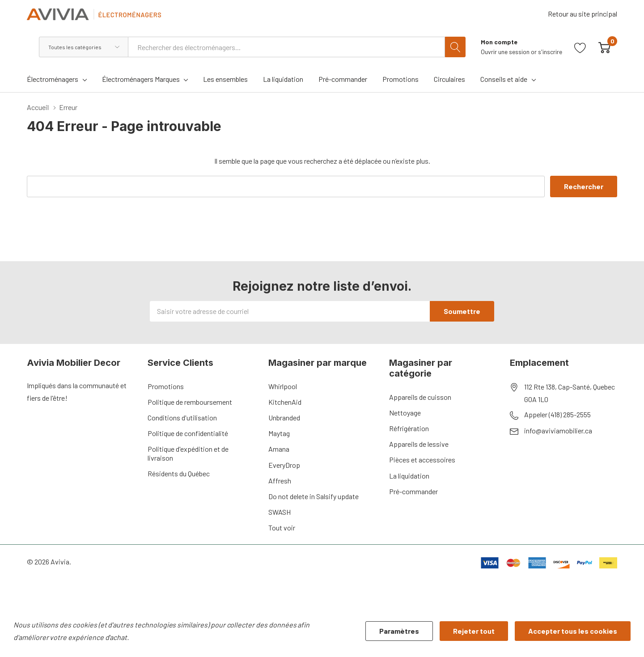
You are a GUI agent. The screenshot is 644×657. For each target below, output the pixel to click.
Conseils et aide (504, 79)
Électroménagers (53, 79)
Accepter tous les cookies (573, 631)
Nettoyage (405, 413)
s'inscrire (550, 52)
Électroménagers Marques (141, 79)
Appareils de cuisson (420, 397)
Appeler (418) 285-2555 (557, 414)
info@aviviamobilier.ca (558, 430)
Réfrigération (409, 428)
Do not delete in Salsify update (314, 496)
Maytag (279, 433)
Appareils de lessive (419, 444)
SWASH (280, 512)
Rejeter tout (474, 631)
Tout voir (282, 528)
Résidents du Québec (179, 473)
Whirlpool (283, 386)
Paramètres (399, 631)
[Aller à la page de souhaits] (580, 47)
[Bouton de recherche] (455, 47)
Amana (279, 449)
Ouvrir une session (506, 52)
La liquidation (409, 476)
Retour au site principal (583, 14)
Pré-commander (413, 491)
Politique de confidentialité (188, 433)
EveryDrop (284, 465)
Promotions (166, 386)
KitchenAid (285, 402)
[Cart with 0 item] (604, 47)
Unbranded (284, 418)
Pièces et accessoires (422, 460)
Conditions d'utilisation (182, 418)
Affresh (280, 481)
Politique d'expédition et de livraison (188, 453)
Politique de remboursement (190, 402)
